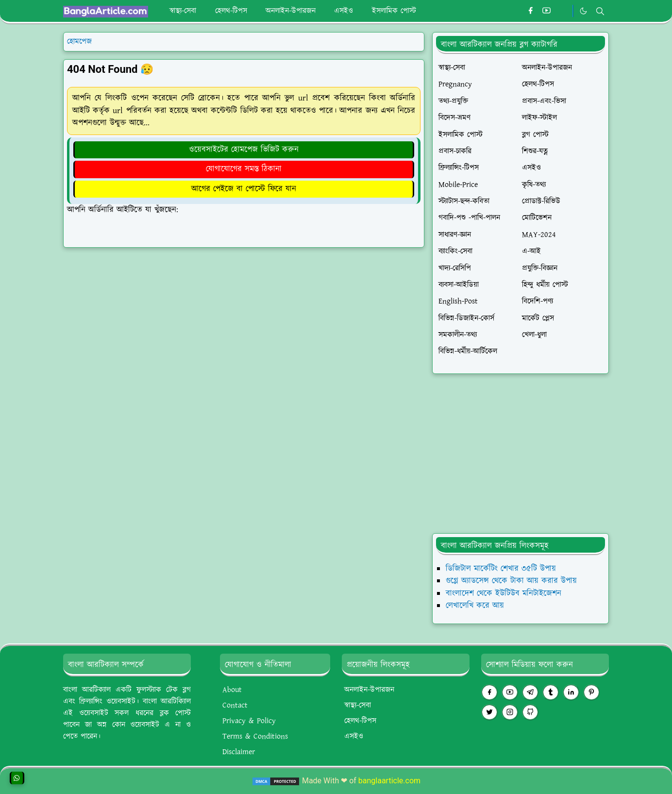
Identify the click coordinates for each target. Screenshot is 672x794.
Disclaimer (239, 752)
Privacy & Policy (249, 721)
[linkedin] (571, 692)
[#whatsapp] (563, 11)
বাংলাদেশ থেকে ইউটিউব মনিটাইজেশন (504, 593)
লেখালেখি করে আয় (475, 606)
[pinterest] (591, 692)
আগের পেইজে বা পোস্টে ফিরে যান (244, 189)
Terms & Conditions (255, 736)
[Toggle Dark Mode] (583, 11)
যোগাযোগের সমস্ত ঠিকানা (244, 169)
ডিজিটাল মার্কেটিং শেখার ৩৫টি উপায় (501, 569)
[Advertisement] (521, 454)
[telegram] (530, 692)
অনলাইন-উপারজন (369, 690)
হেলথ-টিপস (360, 721)
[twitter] (489, 712)
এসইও (354, 736)
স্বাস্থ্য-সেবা (358, 705)
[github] (530, 712)
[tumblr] (551, 692)
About (232, 690)
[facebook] (530, 11)
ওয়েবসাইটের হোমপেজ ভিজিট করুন (244, 150)
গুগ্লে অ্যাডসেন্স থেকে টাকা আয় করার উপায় (511, 581)
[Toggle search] (600, 11)
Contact (235, 705)
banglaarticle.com (389, 781)
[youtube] (546, 11)
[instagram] (510, 712)
